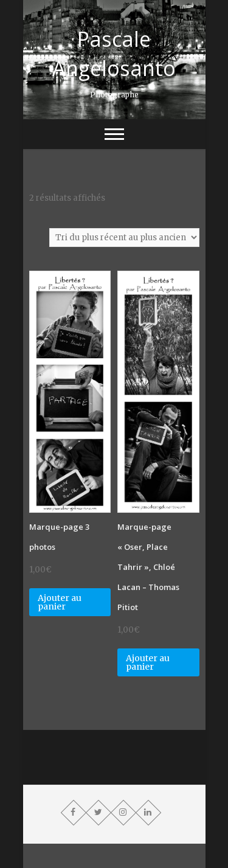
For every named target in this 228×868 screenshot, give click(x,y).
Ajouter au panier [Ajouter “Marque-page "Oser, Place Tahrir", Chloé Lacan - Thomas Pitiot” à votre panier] (148, 662)
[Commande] (124, 238)
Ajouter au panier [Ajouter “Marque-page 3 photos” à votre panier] (60, 602)
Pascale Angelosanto (114, 54)
